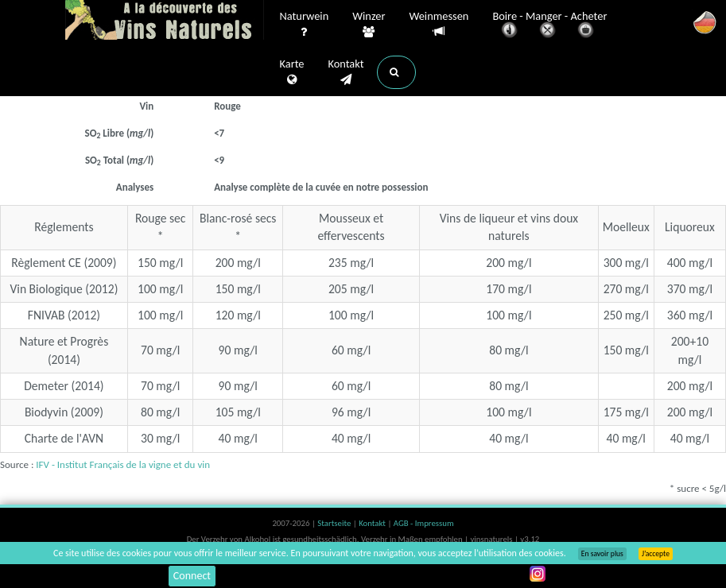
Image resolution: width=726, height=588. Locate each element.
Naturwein (305, 25)
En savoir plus (602, 554)
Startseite (335, 523)
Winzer (369, 25)
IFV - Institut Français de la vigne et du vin (123, 464)
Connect (192, 576)
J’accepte (656, 554)
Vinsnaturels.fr (165, 21)
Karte (292, 72)
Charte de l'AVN (64, 438)
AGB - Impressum (424, 523)
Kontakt (346, 72)
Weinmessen (439, 24)
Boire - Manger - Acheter (549, 26)
